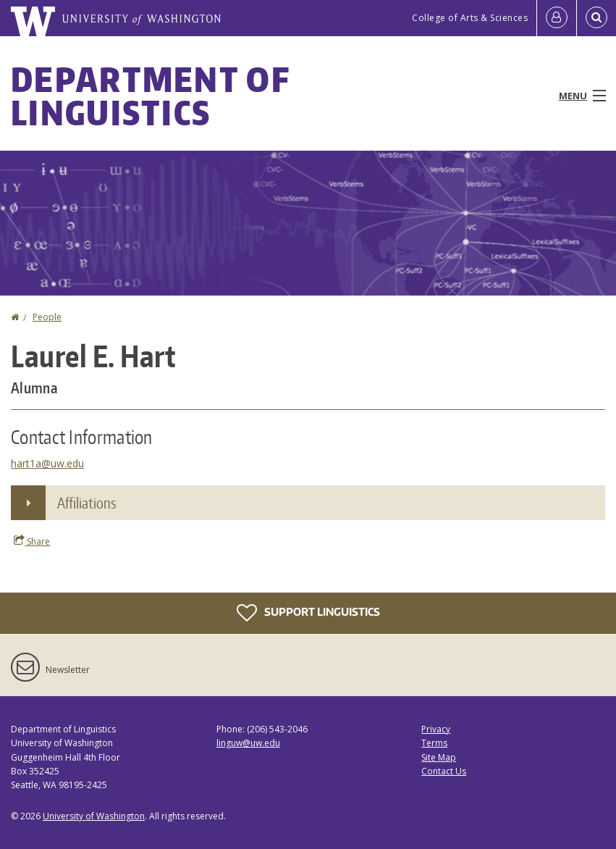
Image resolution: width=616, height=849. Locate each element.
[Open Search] (596, 18)
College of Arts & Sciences (470, 18)
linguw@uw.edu (248, 743)
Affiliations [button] (87, 503)
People (47, 317)
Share (32, 541)
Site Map (439, 757)
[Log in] (557, 18)
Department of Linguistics (150, 96)
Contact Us (444, 771)
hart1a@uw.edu (47, 463)
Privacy (436, 729)
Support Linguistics (308, 613)
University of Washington (94, 816)
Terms (434, 743)
